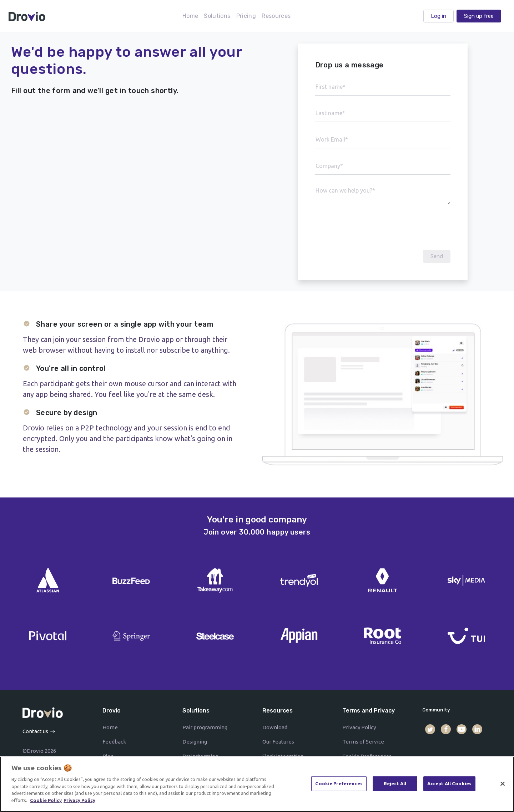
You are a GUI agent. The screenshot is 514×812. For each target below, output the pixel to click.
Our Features (278, 742)
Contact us (35, 731)
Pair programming (205, 727)
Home (190, 16)
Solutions (217, 16)
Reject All (395, 786)
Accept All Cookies (449, 786)
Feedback (114, 742)
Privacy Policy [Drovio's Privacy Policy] (79, 803)
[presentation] (383, 228)
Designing (195, 742)
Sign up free (479, 16)
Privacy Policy (359, 727)
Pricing (246, 16)
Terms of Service (363, 742)
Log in (439, 16)
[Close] (503, 786)
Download (275, 727)
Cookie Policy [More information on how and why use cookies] (46, 803)
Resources (276, 16)
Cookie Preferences (339, 786)
